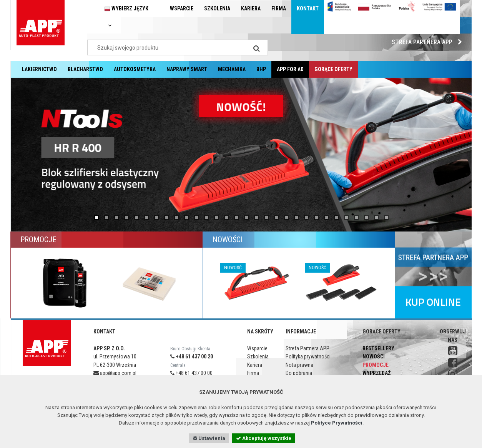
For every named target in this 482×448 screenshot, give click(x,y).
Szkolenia (217, 8)
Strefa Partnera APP (429, 42)
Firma (279, 8)
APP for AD (290, 69)
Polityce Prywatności (337, 423)
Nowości (374, 356)
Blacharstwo (85, 69)
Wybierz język (126, 17)
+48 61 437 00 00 (191, 373)
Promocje (376, 365)
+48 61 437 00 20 (192, 356)
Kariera (251, 8)
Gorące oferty (333, 69)
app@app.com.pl (115, 373)
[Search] (256, 47)
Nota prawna (299, 365)
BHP (261, 69)
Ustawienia (209, 438)
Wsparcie (182, 8)
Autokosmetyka (135, 69)
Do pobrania (299, 373)
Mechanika (232, 69)
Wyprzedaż (376, 373)
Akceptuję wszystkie (264, 438)
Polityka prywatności (308, 356)
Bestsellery (378, 348)
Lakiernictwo (39, 69)
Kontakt (308, 8)
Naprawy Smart (187, 69)
